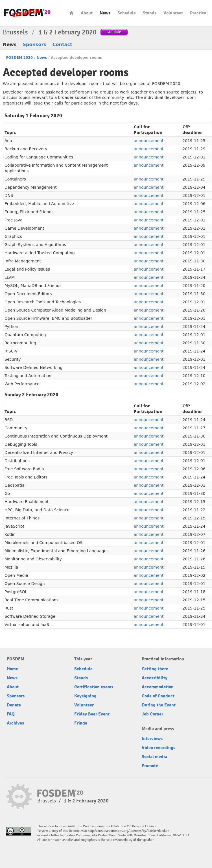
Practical (199, 13)
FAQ (11, 714)
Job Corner (152, 714)
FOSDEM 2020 (19, 58)
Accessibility (155, 678)
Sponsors (35, 44)
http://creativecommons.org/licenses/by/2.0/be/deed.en (129, 831)
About (87, 13)
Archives (15, 723)
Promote (150, 766)
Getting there (155, 669)
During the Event (159, 705)
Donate (14, 705)
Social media (154, 757)
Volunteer (173, 13)
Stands (150, 13)
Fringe (81, 723)
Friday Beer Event (92, 714)
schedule (114, 32)
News (105, 13)
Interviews (152, 739)
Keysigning (85, 696)
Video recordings (159, 748)
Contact (62, 44)
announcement (149, 141)
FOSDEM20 (27, 13)
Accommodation (158, 687)
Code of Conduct (158, 696)
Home (71, 13)
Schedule (127, 13)
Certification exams (94, 687)
